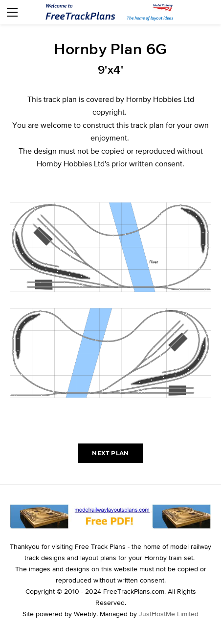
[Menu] (12, 12)
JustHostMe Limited (169, 614)
